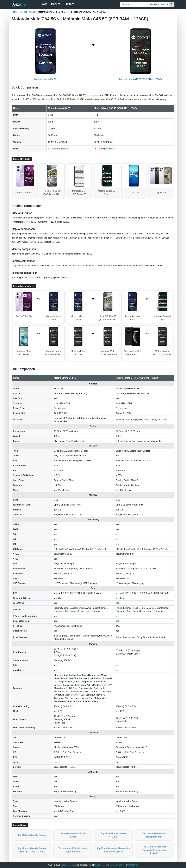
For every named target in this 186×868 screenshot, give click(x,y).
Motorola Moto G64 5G (45, 79)
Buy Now (64, 149)
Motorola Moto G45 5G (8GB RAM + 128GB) (141, 79)
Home (44, 4)
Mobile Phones (28, 12)
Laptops (69, 4)
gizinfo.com (68, 865)
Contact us (132, 865)
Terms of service (117, 865)
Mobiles (56, 4)
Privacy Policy (101, 865)
